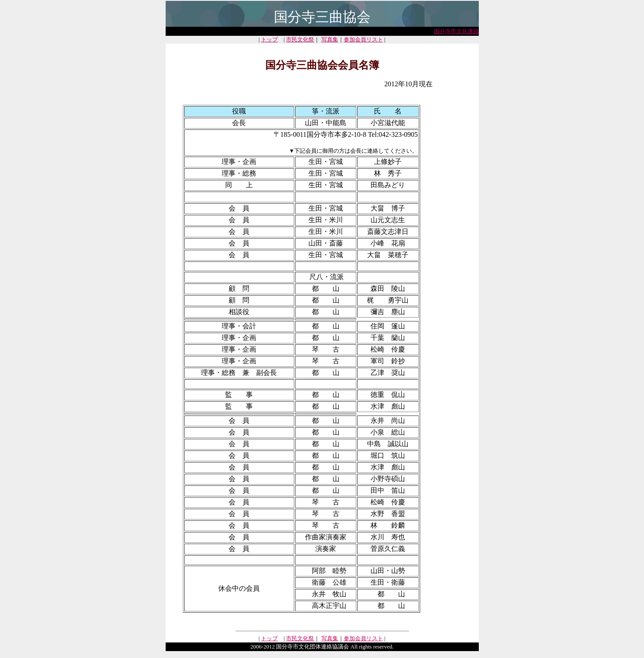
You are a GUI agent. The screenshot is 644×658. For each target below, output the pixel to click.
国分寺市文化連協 (456, 31)
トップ (269, 39)
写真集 (330, 39)
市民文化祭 (300, 39)
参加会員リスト (363, 39)
